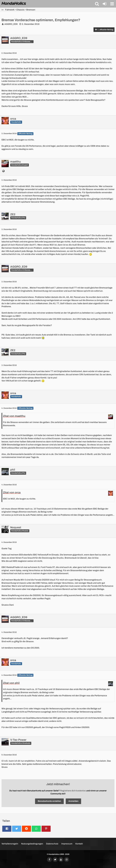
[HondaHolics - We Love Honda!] (14, 4)
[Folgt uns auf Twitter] (55, 860)
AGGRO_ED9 (11, 24)
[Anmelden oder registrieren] (105, 4)
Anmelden (73, 801)
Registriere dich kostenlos (73, 791)
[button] (97, 4)
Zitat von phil (11, 683)
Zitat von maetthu (14, 416)
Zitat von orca (12, 493)
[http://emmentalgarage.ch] (3, 171)
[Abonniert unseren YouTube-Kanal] (61, 860)
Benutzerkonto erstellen (49, 801)
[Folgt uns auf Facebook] (49, 860)
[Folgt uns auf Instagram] (67, 860)
